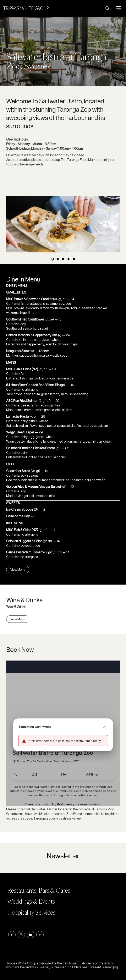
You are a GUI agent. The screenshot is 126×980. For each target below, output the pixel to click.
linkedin (31, 935)
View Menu (18, 570)
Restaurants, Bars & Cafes (39, 891)
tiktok (40, 935)
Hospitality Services (31, 913)
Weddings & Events (31, 902)
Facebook (12, 935)
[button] (52, 259)
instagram (21, 935)
